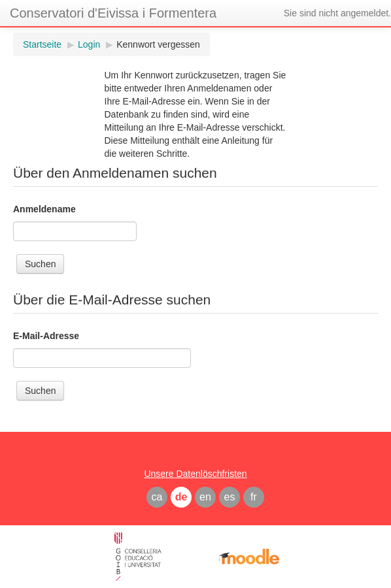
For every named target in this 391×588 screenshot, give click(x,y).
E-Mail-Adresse (46, 336)
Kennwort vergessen (158, 44)
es (230, 497)
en (205, 497)
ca (157, 497)
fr (254, 497)
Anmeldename (44, 209)
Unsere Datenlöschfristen (195, 474)
